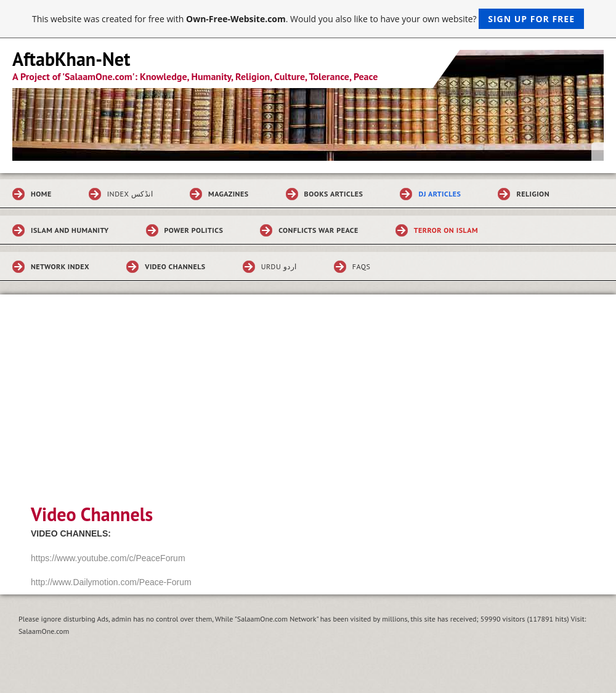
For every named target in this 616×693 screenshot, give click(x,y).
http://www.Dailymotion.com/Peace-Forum (111, 582)
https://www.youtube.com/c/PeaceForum (108, 558)
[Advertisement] (308, 408)
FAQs (361, 266)
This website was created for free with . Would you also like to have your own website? (308, 19)
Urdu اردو (279, 266)
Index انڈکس (130, 194)
